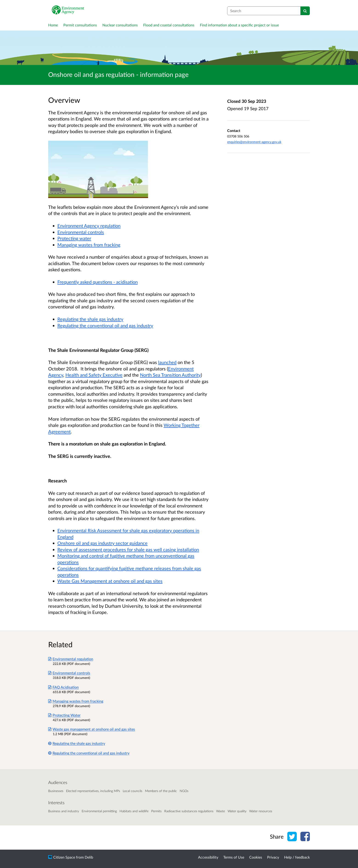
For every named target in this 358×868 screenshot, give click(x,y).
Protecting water (74, 238)
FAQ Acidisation (63, 687)
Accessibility (208, 857)
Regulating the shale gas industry (90, 319)
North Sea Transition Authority (170, 375)
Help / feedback (297, 857)
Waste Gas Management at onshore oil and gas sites (110, 581)
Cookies (256, 857)
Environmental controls (81, 232)
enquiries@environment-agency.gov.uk (254, 142)
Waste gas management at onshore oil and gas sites (92, 729)
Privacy (273, 857)
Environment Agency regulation (89, 226)
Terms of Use (234, 857)
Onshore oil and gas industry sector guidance (102, 543)
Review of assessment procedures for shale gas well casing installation (128, 549)
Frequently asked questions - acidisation (98, 282)
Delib (89, 857)
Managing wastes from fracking (89, 245)
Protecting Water (64, 715)
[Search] (305, 11)
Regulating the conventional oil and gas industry (105, 325)
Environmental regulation (71, 659)
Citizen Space (64, 857)
